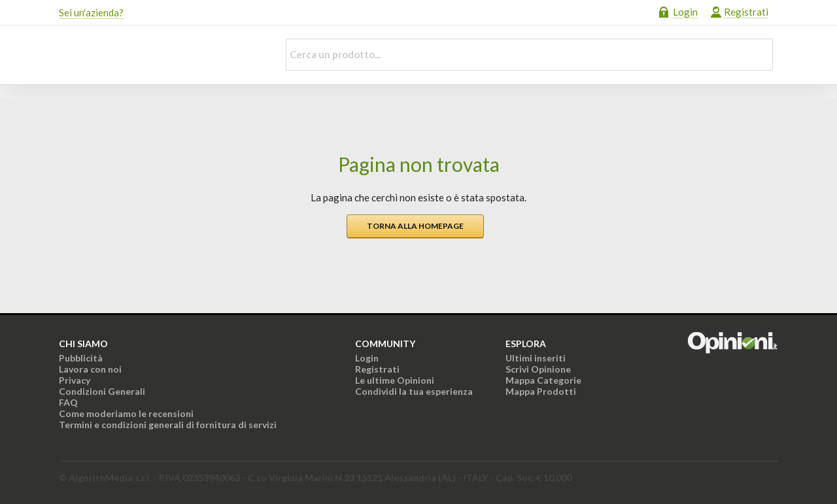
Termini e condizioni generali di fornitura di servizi (168, 425)
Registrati (746, 12)
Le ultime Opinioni (395, 380)
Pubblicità (81, 358)
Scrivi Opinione (538, 369)
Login (685, 12)
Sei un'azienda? (91, 12)
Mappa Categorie (543, 380)
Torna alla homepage (415, 226)
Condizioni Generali (102, 391)
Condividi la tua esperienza (414, 391)
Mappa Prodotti (541, 391)
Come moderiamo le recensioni (126, 413)
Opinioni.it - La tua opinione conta (160, 55)
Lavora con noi (90, 369)
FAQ (68, 402)
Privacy (75, 380)
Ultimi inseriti (536, 358)
